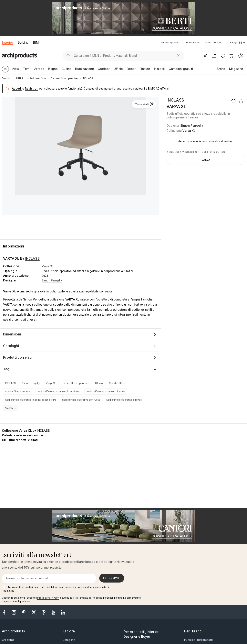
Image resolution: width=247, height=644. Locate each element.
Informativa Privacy (48, 598)
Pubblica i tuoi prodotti (198, 640)
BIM (36, 42)
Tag (6, 369)
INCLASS (175, 100)
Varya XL (189, 131)
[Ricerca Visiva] (179, 56)
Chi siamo (8, 640)
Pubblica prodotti (171, 43)
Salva (206, 160)
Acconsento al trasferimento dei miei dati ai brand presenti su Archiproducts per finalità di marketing (56, 589)
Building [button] (23, 42)
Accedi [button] (17, 88)
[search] (68, 56)
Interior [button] (7, 42)
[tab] (244, 43)
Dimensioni (12, 334)
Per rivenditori (192, 43)
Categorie (69, 640)
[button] (236, 43)
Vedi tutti (11, 408)
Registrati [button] (32, 88)
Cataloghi (11, 346)
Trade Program (213, 43)
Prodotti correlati (17, 357)
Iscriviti (112, 578)
